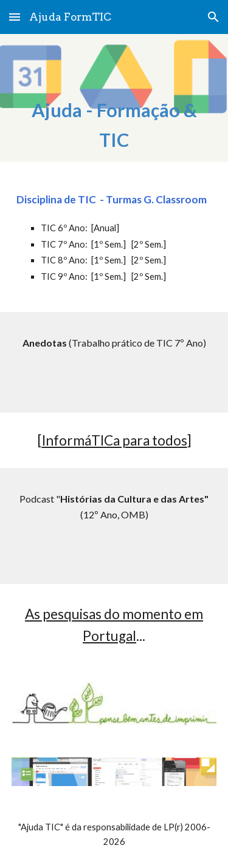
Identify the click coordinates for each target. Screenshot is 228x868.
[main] (114, 104)
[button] (15, 17)
